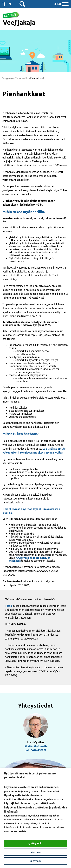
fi (3, 4)
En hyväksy (36, 861)
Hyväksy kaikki (36, 843)
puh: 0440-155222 (36, 750)
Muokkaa (36, 852)
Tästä (8, 606)
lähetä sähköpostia (36, 746)
